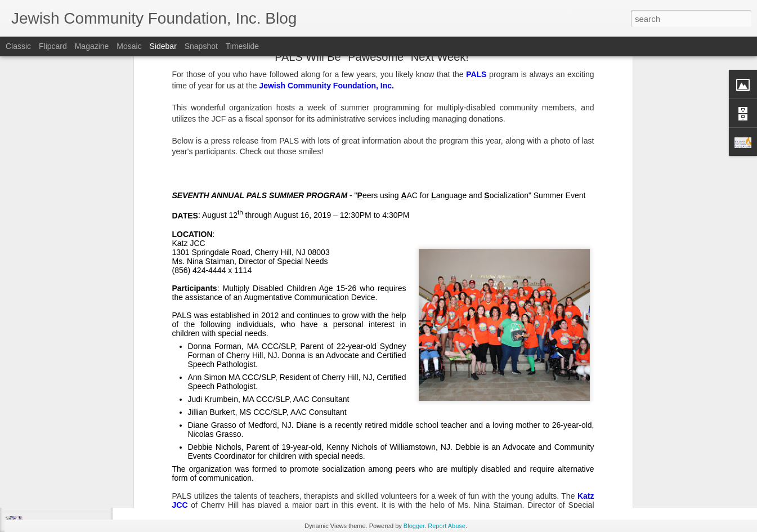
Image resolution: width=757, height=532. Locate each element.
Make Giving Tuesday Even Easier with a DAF (97, 474)
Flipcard (53, 46)
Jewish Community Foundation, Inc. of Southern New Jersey (384, 438)
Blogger (414, 526)
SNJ (344, 453)
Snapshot (201, 46)
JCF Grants (313, 453)
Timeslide (242, 46)
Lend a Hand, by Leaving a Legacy (80, 449)
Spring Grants (380, 453)
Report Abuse (447, 526)
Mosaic (129, 46)
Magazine (92, 46)
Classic (18, 46)
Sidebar (163, 46)
